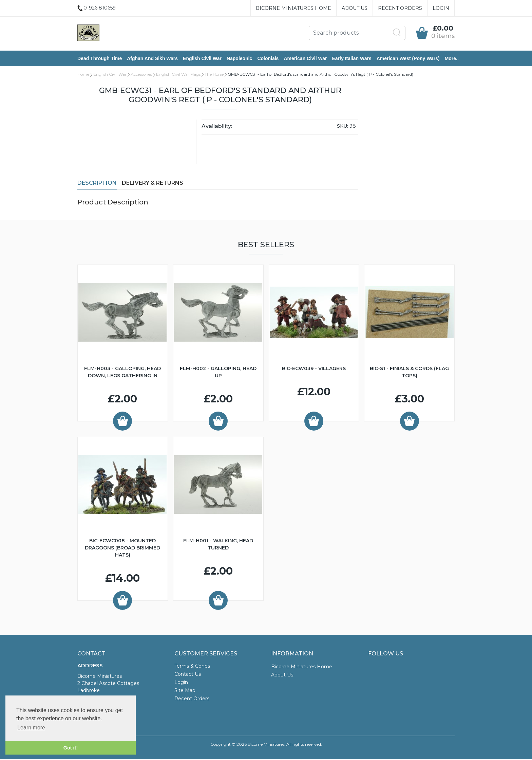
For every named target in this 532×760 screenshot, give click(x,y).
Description (97, 184)
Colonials (268, 59)
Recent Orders (400, 8)
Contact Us (188, 675)
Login (441, 8)
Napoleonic (239, 59)
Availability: (217, 127)
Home (83, 75)
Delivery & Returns (153, 184)
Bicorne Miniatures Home (293, 8)
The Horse (214, 75)
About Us (355, 8)
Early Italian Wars (351, 59)
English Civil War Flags (178, 75)
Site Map (185, 691)
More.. (452, 59)
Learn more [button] (31, 728)
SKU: (343, 127)
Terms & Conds (192, 667)
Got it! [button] (71, 748)
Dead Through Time (100, 59)
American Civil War (305, 59)
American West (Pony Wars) (408, 59)
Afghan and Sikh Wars (152, 59)
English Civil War (202, 59)
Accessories (141, 75)
